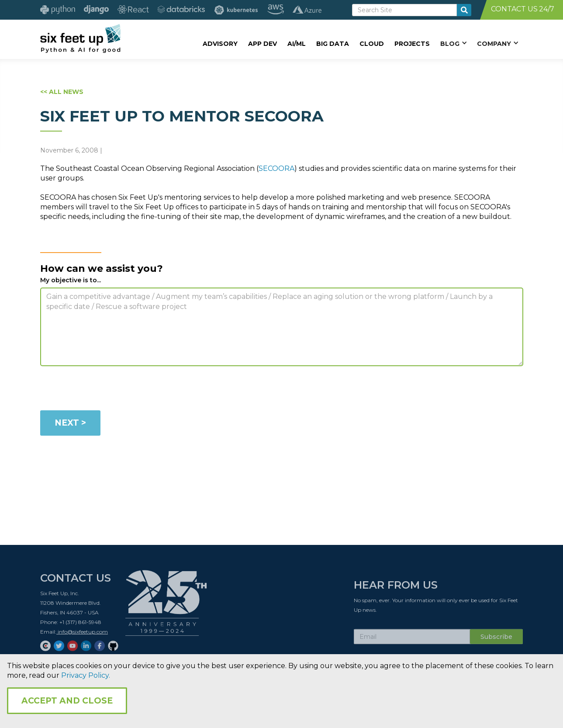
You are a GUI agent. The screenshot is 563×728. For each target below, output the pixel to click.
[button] (453, 43)
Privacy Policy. (86, 675)
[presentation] (107, 390)
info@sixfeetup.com (82, 634)
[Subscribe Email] (412, 639)
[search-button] (464, 10)
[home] (81, 38)
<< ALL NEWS (62, 92)
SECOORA (276, 168)
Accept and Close (67, 701)
